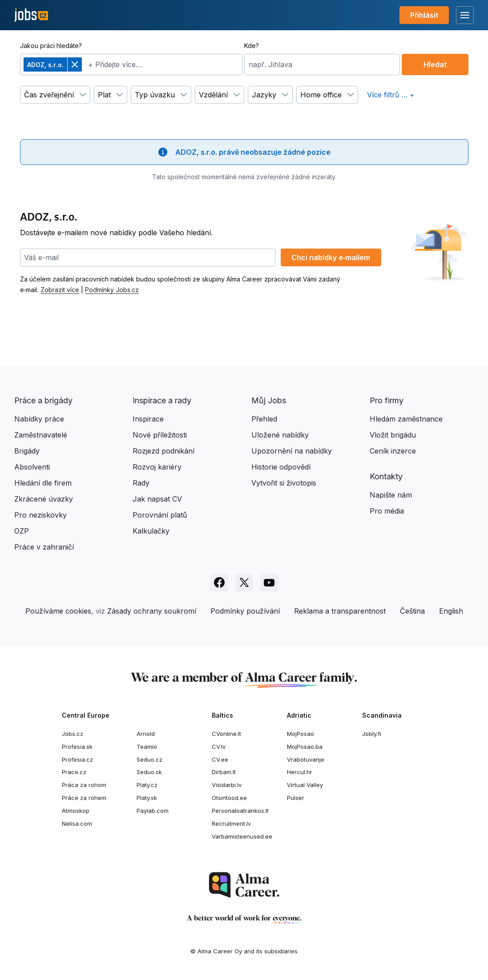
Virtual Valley (305, 785)
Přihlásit (424, 15)
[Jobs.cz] (31, 15)
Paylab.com (153, 811)
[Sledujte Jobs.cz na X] (244, 582)
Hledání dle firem (43, 483)
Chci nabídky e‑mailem (331, 257)
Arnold (146, 734)
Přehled (264, 419)
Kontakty (386, 476)
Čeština (412, 611)
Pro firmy (387, 400)
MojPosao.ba (305, 747)
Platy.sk (147, 798)
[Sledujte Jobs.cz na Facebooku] (219, 582)
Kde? (252, 46)
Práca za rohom (84, 785)
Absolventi (32, 467)
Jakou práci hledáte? (51, 46)
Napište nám (391, 495)
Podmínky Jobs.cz (112, 290)
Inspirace (148, 419)
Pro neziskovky (40, 515)
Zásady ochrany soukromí (152, 611)
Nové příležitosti (160, 435)
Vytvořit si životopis (284, 483)
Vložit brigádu (393, 435)
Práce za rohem (84, 798)
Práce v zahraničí (44, 547)
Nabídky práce (39, 419)
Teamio (147, 747)
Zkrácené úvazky (44, 499)
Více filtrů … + (391, 95)
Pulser (296, 798)
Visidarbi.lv (227, 785)
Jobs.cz (73, 734)
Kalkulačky (151, 531)
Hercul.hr (300, 772)
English (451, 611)
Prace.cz (74, 772)
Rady (141, 483)
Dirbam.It (224, 772)
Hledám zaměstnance (406, 419)
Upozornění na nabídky (292, 451)
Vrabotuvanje (306, 759)
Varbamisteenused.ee (242, 836)
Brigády (27, 451)
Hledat (435, 64)
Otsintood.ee (229, 798)
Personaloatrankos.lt (240, 811)
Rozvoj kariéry (157, 467)
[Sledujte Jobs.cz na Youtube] (269, 582)
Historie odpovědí (281, 467)
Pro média (387, 511)
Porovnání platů (160, 515)
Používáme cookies (58, 611)
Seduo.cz (149, 759)
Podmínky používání (245, 611)
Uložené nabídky (280, 435)
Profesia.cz (77, 759)
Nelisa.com (77, 823)
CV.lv (219, 747)
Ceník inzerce (393, 451)
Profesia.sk (77, 747)
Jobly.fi (372, 734)
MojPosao (300, 734)
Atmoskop (76, 811)
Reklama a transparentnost (340, 611)
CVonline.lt (226, 734)
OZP (22, 531)
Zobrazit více (60, 290)
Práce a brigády (43, 400)
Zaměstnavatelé (41, 435)
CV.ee (220, 759)
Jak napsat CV (157, 499)
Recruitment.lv (231, 823)
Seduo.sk (149, 772)
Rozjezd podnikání (163, 451)
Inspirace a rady (162, 400)
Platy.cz (147, 785)
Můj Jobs (269, 400)
